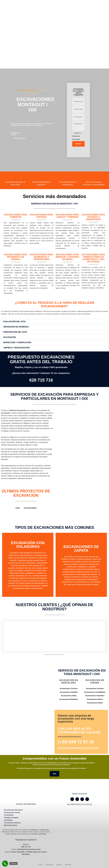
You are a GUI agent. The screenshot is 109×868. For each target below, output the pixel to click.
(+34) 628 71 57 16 (76, 742)
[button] (54, 322)
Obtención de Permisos (16, 327)
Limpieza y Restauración (16, 348)
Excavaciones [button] (30, 508)
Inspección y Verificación (17, 342)
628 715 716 (41, 380)
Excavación (10, 337)
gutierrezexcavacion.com (27, 90)
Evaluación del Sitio (14, 322)
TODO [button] (18, 508)
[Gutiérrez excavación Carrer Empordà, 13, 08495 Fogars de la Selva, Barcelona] (27, 687)
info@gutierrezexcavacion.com (78, 748)
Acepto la (77, 136)
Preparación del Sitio (15, 332)
